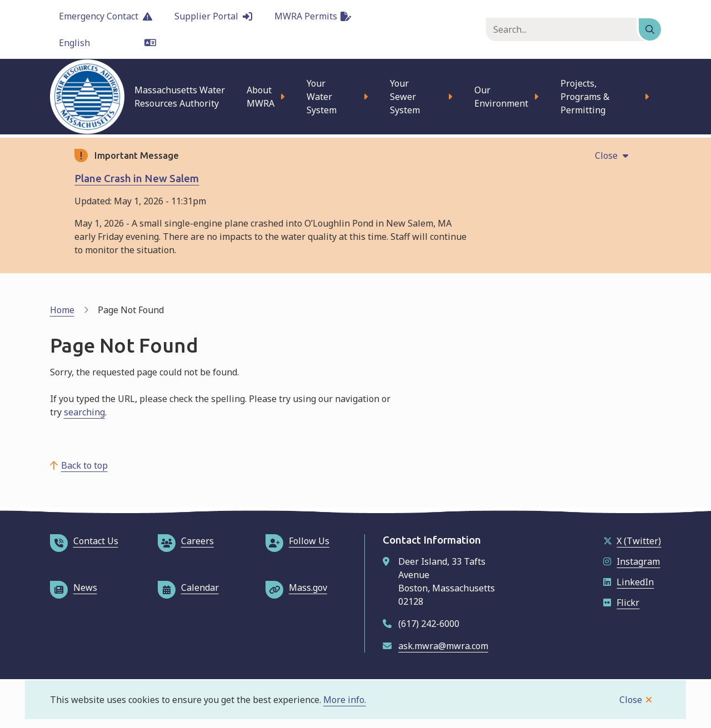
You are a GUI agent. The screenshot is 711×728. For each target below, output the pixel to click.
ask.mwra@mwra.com (443, 646)
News (74, 588)
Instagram (632, 561)
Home (62, 310)
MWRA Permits (313, 16)
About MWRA (261, 97)
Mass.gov (296, 588)
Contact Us (84, 541)
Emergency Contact (106, 16)
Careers (186, 541)
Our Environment (501, 97)
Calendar (188, 588)
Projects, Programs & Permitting (585, 97)
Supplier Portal (213, 16)
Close (631, 700)
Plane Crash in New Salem (137, 178)
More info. (345, 700)
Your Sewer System (405, 97)
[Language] (107, 43)
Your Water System (322, 97)
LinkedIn (629, 582)
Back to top (84, 465)
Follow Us (297, 541)
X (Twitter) (632, 541)
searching (84, 412)
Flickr (621, 603)
